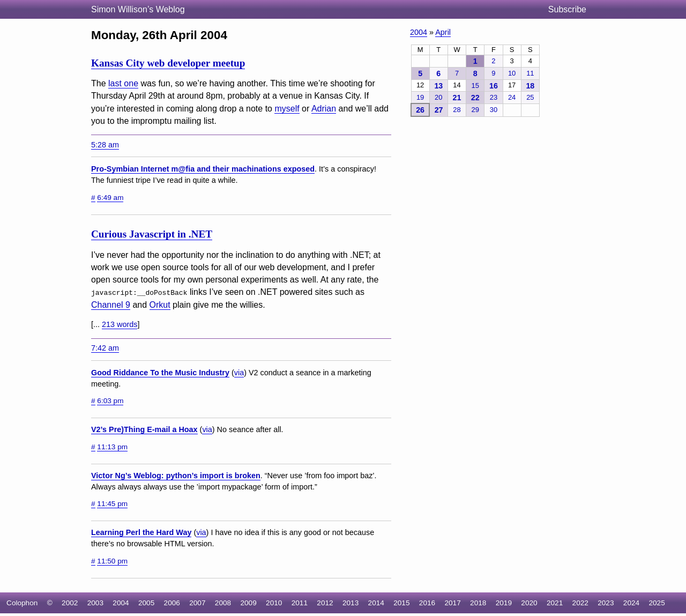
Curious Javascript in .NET (152, 234)
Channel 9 (111, 305)
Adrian (324, 109)
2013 (351, 602)
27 (439, 110)
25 (530, 97)
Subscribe (567, 9)
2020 (529, 602)
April (443, 32)
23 (494, 97)
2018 (478, 602)
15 (475, 86)
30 (494, 110)
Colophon (22, 602)
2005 (146, 602)
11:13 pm (112, 446)
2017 (452, 602)
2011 (300, 602)
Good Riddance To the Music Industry (160, 372)
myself (287, 109)
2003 (95, 602)
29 (475, 110)
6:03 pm (110, 400)
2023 (606, 602)
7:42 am (105, 347)
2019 (504, 602)
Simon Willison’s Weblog (138, 9)
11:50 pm (112, 561)
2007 (197, 602)
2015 (401, 602)
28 (457, 110)
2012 (325, 602)
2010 (274, 602)
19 (420, 97)
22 (475, 98)
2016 (427, 602)
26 (420, 110)
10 (512, 73)
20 (438, 97)
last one (123, 83)
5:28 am (105, 145)
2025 (657, 602)
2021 (555, 602)
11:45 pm (112, 503)
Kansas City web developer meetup (168, 63)
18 (530, 86)
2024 (631, 602)
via (239, 372)
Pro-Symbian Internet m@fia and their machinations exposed (203, 169)
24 (512, 97)
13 (438, 86)
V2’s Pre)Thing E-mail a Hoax (144, 429)
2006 (172, 602)
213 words (120, 324)
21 (457, 98)
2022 (580, 602)
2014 (376, 602)
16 (494, 86)
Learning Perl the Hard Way (141, 532)
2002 (70, 602)
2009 (248, 602)
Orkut (160, 305)
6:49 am (110, 198)
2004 (419, 32)
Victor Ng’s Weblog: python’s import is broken (176, 475)
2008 (223, 602)
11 (530, 73)
